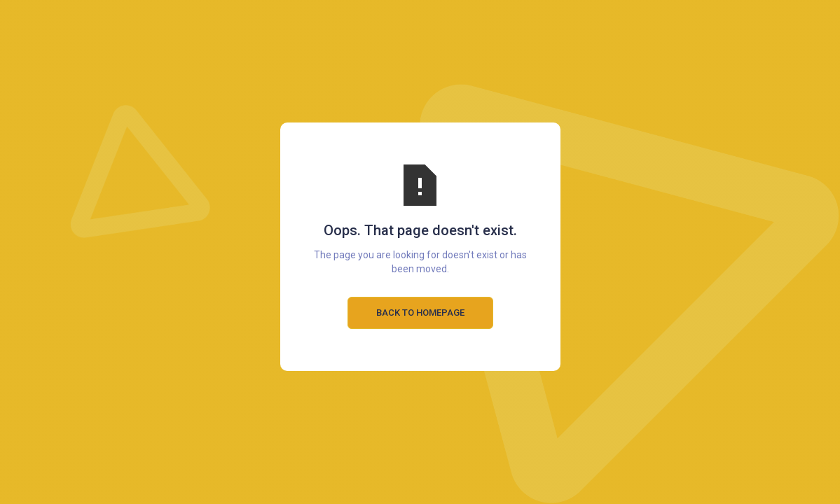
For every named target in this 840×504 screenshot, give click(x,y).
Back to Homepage (420, 313)
